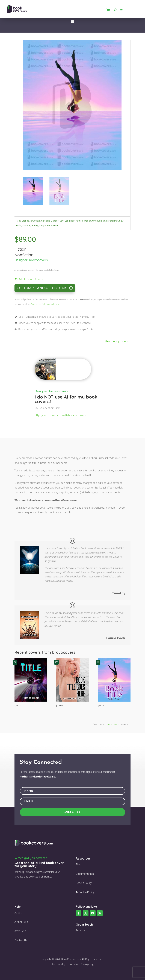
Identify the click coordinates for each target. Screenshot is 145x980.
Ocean (88, 221)
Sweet (54, 225)
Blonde (26, 221)
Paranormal (112, 221)
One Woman (99, 221)
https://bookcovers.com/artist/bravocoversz (60, 415)
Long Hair (70, 221)
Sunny (35, 225)
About (18, 912)
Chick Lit (45, 221)
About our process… (118, 341)
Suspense (45, 225)
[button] (29, 279)
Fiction (20, 249)
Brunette (35, 221)
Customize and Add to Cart (42, 288)
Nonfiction (24, 255)
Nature (79, 221)
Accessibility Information (65, 964)
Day (62, 221)
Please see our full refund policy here (45, 304)
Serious (26, 225)
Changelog (87, 964)
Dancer (55, 221)
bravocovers (38, 260)
